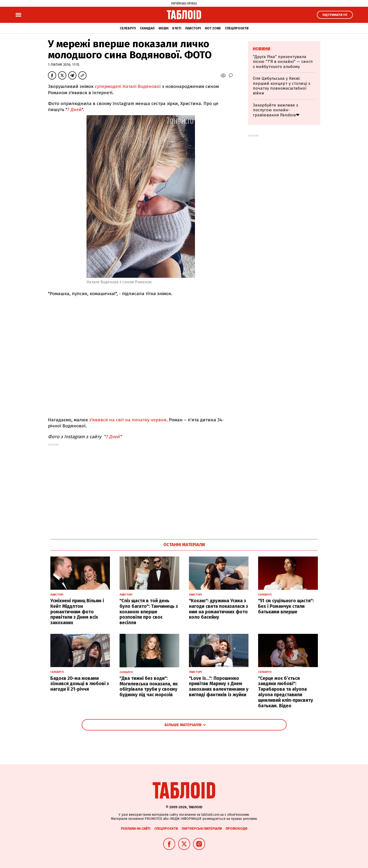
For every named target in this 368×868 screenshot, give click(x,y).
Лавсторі (193, 28)
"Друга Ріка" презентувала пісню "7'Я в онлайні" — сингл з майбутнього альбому (283, 62)
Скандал (147, 28)
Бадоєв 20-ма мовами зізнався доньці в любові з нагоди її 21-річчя (80, 684)
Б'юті (177, 28)
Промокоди (236, 829)
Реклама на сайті (136, 829)
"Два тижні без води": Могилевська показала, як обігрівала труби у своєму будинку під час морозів (149, 686)
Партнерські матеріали (202, 829)
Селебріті (128, 28)
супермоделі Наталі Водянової (128, 86)
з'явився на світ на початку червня (128, 420)
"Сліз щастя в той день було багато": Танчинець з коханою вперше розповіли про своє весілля (149, 612)
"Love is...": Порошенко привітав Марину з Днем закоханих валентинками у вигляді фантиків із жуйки (219, 686)
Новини (261, 49)
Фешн (163, 28)
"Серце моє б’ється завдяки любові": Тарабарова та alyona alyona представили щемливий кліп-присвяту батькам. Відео (286, 692)
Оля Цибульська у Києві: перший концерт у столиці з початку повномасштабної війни (281, 86)
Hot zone (213, 28)
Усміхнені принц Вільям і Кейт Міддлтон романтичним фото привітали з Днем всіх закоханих (77, 612)
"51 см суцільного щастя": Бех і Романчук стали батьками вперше (286, 606)
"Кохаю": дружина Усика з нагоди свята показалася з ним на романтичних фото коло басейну (218, 609)
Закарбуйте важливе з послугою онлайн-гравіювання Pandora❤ (276, 110)
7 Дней (74, 109)
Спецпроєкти (237, 28)
